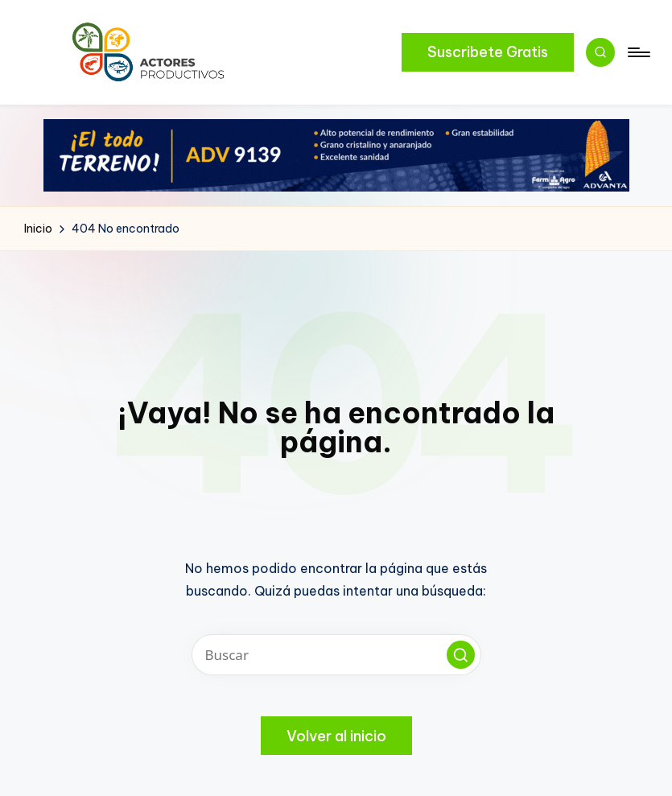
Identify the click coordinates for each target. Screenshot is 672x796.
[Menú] (638, 52)
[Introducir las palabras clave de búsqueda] (336, 655)
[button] (488, 52)
